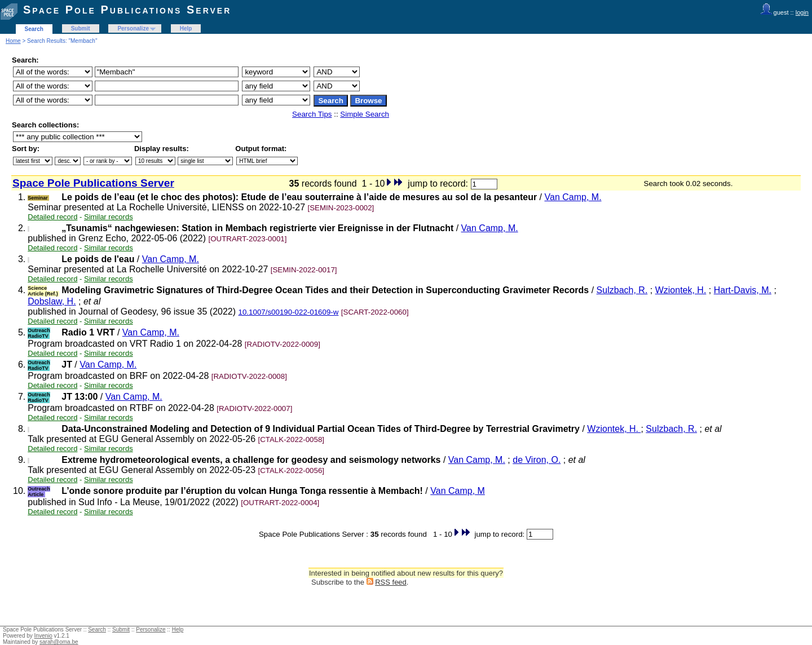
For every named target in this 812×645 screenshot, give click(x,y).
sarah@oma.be (59, 642)
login (802, 12)
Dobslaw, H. (52, 301)
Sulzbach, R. (622, 290)
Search (34, 29)
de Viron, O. (537, 460)
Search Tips (312, 114)
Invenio (43, 636)
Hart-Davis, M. (743, 290)
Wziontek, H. (681, 290)
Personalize (133, 28)
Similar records (109, 217)
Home (13, 41)
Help (186, 28)
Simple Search (365, 114)
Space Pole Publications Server (127, 10)
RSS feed (391, 582)
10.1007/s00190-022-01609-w (289, 312)
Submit (81, 28)
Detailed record (52, 217)
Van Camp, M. (573, 197)
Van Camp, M (458, 491)
